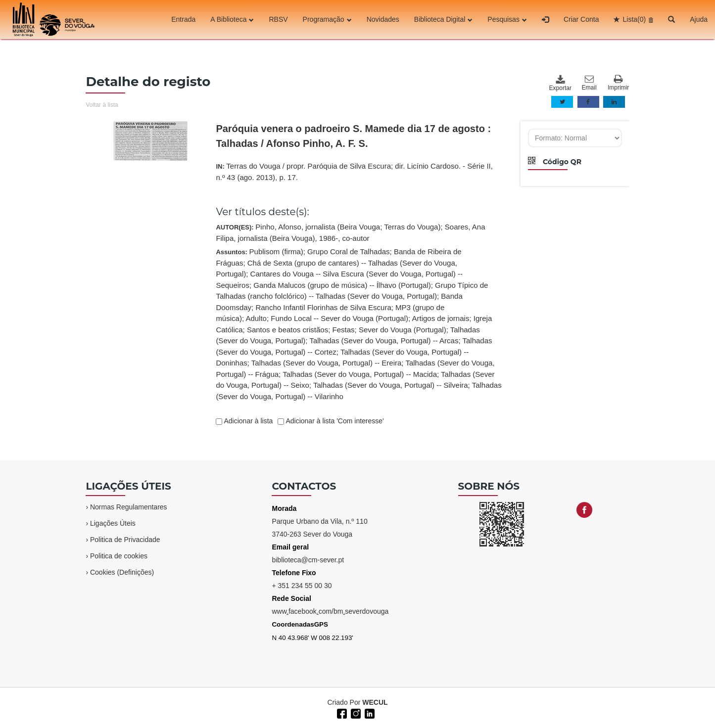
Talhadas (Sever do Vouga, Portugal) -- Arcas (384, 341)
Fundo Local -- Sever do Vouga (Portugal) (339, 318)
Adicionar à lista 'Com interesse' (334, 421)
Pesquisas (507, 19)
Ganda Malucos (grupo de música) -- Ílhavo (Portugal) (342, 285)
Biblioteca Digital (444, 19)
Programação (327, 19)
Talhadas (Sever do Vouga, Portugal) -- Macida (360, 374)
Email (589, 83)
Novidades (383, 19)
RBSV (278, 19)
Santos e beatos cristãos (287, 330)
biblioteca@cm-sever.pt (308, 560)
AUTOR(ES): (350, 232)
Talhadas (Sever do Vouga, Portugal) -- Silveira (391, 385)
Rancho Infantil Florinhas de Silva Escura (323, 307)
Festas (344, 330)
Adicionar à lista (247, 421)
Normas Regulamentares (129, 507)
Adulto (256, 318)
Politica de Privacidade (125, 540)
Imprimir (618, 83)
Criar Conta (581, 19)
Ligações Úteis (113, 523)
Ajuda (699, 19)
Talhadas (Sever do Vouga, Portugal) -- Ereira (327, 363)
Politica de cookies (119, 556)
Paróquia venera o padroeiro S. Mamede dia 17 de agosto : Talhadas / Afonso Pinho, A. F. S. (353, 136)
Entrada (183, 19)
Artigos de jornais (440, 318)
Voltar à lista (102, 105)
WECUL (375, 702)
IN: (354, 172)
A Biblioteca (232, 19)
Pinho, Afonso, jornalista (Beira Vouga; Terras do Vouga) (348, 227)
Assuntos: (358, 324)
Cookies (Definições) (122, 572)
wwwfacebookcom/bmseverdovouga (330, 611)
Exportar (560, 83)
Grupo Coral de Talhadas (349, 251)
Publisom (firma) (276, 251)
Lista (634, 19)
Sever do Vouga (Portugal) (403, 330)
